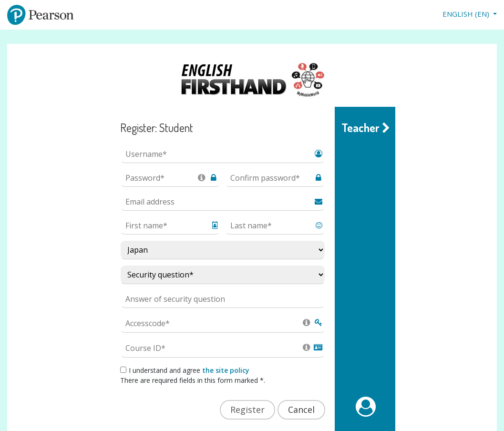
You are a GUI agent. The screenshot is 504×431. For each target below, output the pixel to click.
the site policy (226, 370)
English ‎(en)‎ (467, 14)
